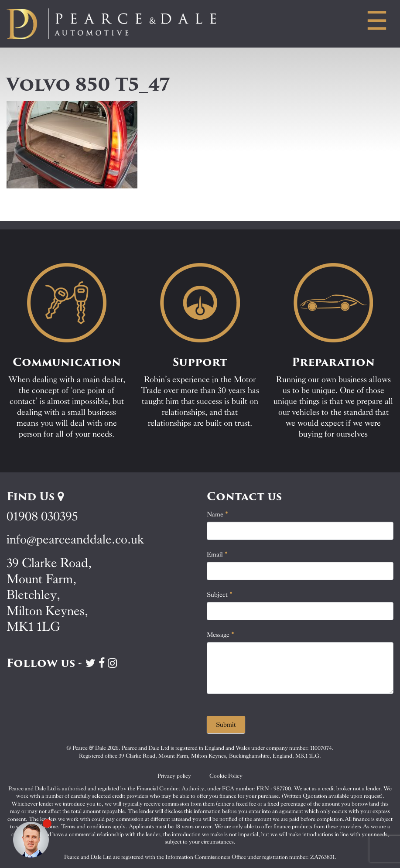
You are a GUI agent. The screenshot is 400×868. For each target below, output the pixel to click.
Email (217, 554)
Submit (226, 724)
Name (217, 514)
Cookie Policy (226, 776)
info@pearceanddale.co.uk (75, 539)
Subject (220, 595)
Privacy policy (174, 776)
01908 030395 (42, 516)
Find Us (35, 496)
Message (221, 635)
